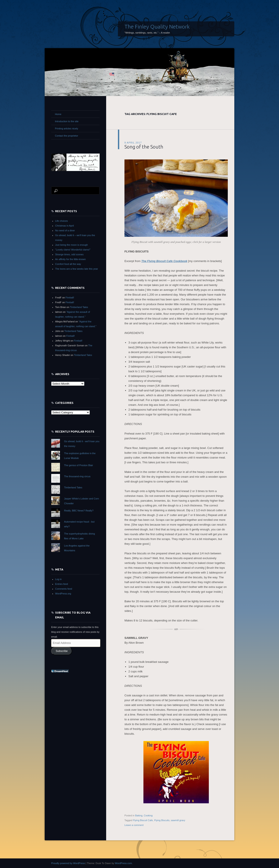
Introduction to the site (67, 121)
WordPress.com (123, 863)
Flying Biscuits (162, 820)
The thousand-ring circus (77, 476)
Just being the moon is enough (71, 245)
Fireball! (70, 298)
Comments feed (64, 589)
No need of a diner (65, 230)
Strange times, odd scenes (69, 254)
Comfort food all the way (68, 264)
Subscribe (62, 651)
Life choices (61, 221)
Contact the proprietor (66, 136)
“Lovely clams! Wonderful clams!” (73, 250)
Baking (139, 816)
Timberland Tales (79, 307)
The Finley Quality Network (157, 27)
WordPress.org (63, 594)
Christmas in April (65, 226)
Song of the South (144, 147)
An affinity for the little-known (70, 259)
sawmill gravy (178, 820)
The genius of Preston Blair (79, 465)
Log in (58, 579)
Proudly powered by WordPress (68, 863)
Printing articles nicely (66, 129)
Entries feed (62, 584)
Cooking (148, 816)
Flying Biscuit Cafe (143, 820)
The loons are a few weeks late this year (77, 269)
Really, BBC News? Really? (79, 511)
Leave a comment (134, 825)
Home (58, 114)
